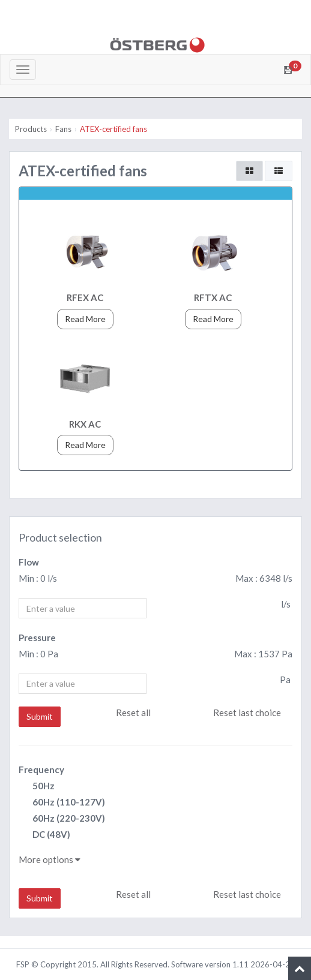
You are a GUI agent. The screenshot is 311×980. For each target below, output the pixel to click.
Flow (29, 562)
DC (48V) (44, 835)
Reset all (133, 713)
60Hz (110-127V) (62, 803)
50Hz (37, 787)
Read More (85, 319)
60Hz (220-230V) (62, 819)
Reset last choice (247, 713)
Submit (40, 716)
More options (50, 859)
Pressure (37, 638)
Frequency (41, 769)
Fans (63, 129)
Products (31, 129)
